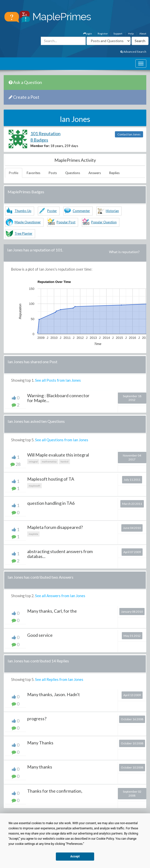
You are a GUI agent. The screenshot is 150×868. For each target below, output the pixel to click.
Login (88, 33)
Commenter (81, 211)
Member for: (40, 146)
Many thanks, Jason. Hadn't (54, 694)
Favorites (33, 173)
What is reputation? (124, 252)
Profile (14, 173)
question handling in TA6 (51, 503)
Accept (75, 856)
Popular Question (104, 222)
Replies (114, 173)
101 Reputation (45, 133)
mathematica (49, 461)
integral (33, 461)
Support (118, 33)
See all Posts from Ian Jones (58, 380)
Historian (112, 211)
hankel (64, 461)
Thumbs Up (23, 211)
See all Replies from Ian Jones (59, 679)
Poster (52, 211)
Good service (40, 635)
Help (131, 33)
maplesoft (34, 486)
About (143, 33)
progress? (37, 719)
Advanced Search (133, 52)
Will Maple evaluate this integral (58, 455)
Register (103, 33)
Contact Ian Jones (129, 134)
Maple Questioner (28, 222)
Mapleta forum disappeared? (55, 527)
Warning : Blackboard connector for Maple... (58, 398)
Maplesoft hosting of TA (51, 479)
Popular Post (66, 222)
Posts (53, 173)
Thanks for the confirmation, (55, 791)
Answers (95, 173)
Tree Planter (23, 233)
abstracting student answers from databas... (60, 554)
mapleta (33, 534)
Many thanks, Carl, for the (52, 611)
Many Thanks (40, 743)
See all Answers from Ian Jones (60, 596)
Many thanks (40, 767)
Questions (73, 173)
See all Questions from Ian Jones (62, 440)
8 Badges (39, 140)
